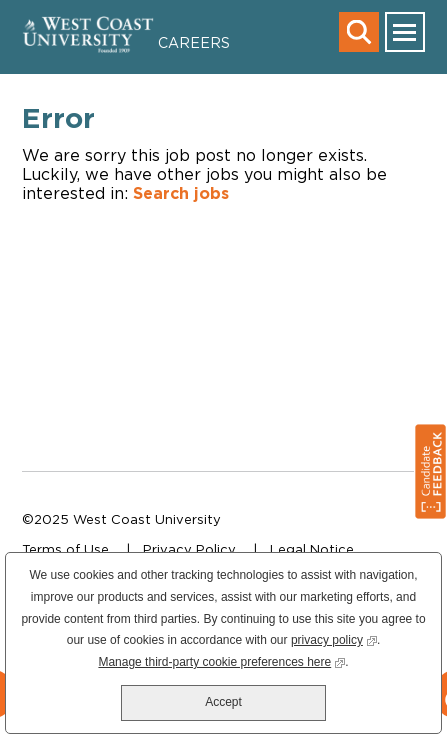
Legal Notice (312, 549)
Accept (223, 702)
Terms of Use (65, 549)
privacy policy (334, 638)
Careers (194, 42)
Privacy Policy (189, 549)
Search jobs (181, 193)
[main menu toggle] (405, 32)
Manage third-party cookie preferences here (221, 660)
